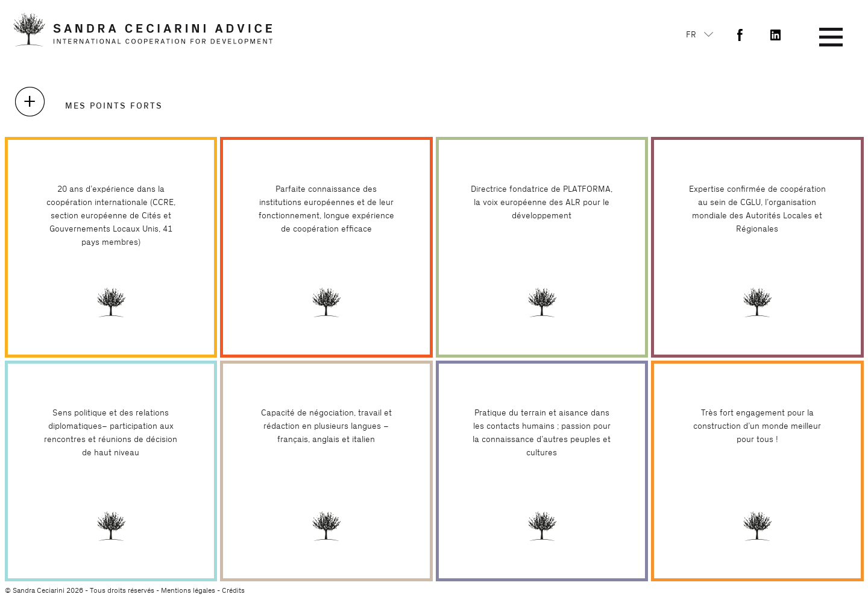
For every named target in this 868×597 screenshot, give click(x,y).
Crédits (233, 590)
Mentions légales (188, 590)
